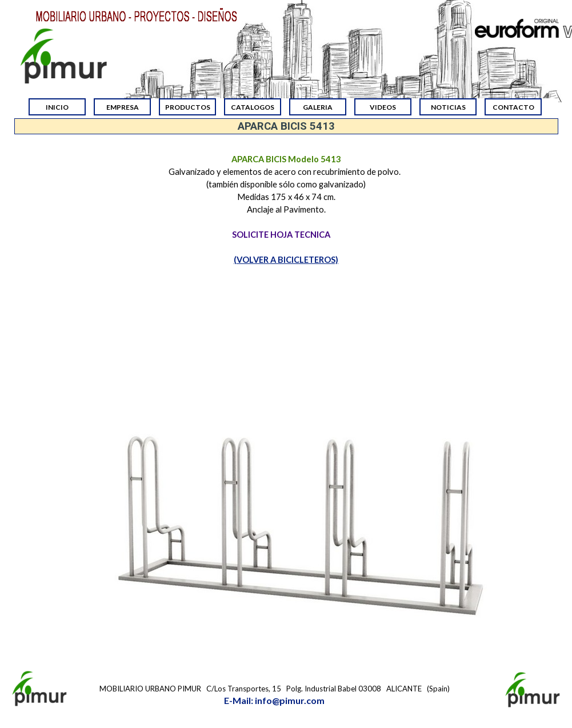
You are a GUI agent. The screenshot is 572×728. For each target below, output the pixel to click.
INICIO (57, 107)
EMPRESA (123, 107)
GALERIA (318, 107)
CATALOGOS (253, 107)
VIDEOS (383, 107)
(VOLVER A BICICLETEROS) (286, 260)
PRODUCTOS (188, 107)
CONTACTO (513, 107)
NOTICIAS (448, 107)
